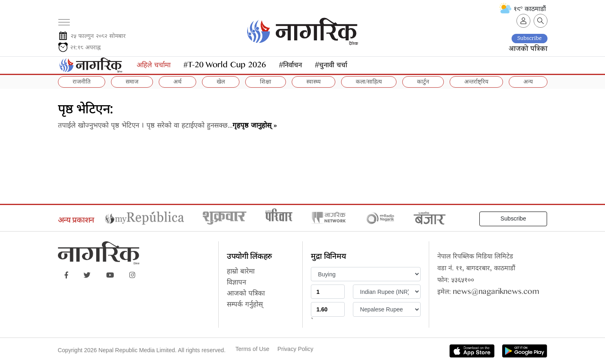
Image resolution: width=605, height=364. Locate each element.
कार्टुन (423, 83)
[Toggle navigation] (64, 19)
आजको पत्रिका (528, 49)
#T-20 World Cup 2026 (225, 66)
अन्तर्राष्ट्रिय (476, 83)
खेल (221, 83)
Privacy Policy (295, 349)
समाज (132, 83)
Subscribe (530, 39)
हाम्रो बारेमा (241, 272)
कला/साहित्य (369, 83)
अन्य (528, 83)
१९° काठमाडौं (523, 9)
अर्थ (177, 83)
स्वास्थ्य (314, 83)
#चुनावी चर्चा (331, 66)
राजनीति (82, 83)
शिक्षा (266, 83)
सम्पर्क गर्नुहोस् (245, 306)
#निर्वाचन (290, 66)
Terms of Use (252, 349)
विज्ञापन (236, 283)
